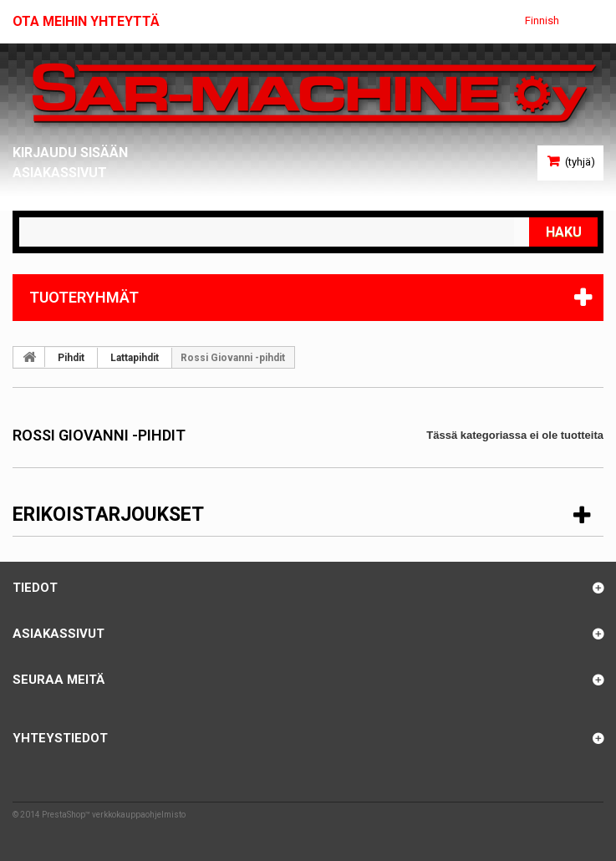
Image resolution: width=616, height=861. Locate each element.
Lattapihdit (135, 358)
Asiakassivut (60, 173)
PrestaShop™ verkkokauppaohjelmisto (114, 815)
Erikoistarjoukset (108, 515)
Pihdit (71, 358)
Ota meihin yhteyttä (86, 22)
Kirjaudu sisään (70, 153)
